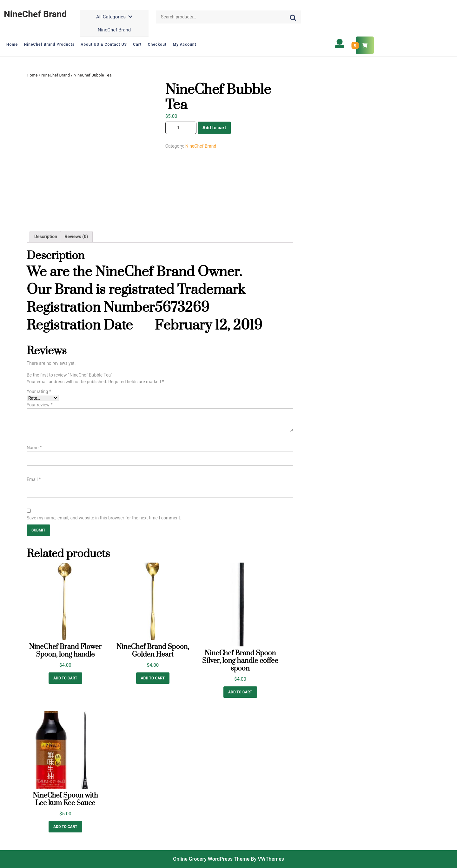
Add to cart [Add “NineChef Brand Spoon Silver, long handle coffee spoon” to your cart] (240, 692)
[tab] (46, 237)
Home (12, 44)
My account (184, 44)
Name (34, 448)
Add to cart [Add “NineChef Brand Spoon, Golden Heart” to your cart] (153, 678)
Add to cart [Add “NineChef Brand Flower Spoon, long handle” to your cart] (65, 678)
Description (46, 237)
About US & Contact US (104, 44)
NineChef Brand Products (49, 44)
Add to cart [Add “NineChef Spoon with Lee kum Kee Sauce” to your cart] (65, 827)
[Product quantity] (181, 128)
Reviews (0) (76, 237)
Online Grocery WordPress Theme (211, 859)
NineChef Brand (35, 14)
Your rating (39, 391)
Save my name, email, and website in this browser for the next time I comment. (104, 518)
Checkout (157, 44)
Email (34, 479)
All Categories (114, 17)
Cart (137, 44)
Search (292, 17)
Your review (40, 405)
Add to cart (214, 128)
